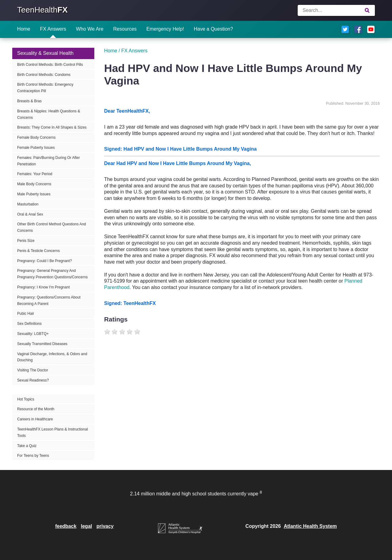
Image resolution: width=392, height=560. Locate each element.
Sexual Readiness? (33, 380)
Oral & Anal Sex (30, 214)
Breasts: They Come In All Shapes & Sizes (52, 127)
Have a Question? (213, 29)
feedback (66, 526)
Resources (125, 29)
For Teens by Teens (33, 456)
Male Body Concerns (34, 184)
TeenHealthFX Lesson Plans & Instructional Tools (53, 432)
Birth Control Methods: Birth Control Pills (50, 65)
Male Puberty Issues (34, 194)
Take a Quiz (27, 446)
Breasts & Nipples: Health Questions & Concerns (49, 114)
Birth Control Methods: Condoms (44, 75)
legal (86, 526)
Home (24, 29)
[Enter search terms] (336, 10)
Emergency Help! (165, 29)
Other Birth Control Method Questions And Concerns (52, 227)
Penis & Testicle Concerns (38, 251)
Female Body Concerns (36, 137)
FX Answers (53, 29)
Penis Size (26, 241)
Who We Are (90, 29)
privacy (105, 526)
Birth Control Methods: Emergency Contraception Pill (45, 88)
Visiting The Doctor (33, 370)
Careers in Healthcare (35, 419)
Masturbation (28, 204)
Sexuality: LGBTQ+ (33, 334)
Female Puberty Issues (36, 148)
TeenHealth (42, 10)
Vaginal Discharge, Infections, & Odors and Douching (52, 357)
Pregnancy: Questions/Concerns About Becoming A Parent (49, 301)
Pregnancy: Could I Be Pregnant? (45, 261)
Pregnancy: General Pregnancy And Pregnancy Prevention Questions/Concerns (52, 274)
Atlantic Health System (310, 526)
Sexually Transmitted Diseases (42, 344)
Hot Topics (26, 399)
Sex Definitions (29, 324)
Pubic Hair (26, 314)
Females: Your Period (35, 174)
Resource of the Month (36, 409)
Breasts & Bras (29, 101)
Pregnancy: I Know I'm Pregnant (43, 287)
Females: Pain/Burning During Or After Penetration (49, 161)
